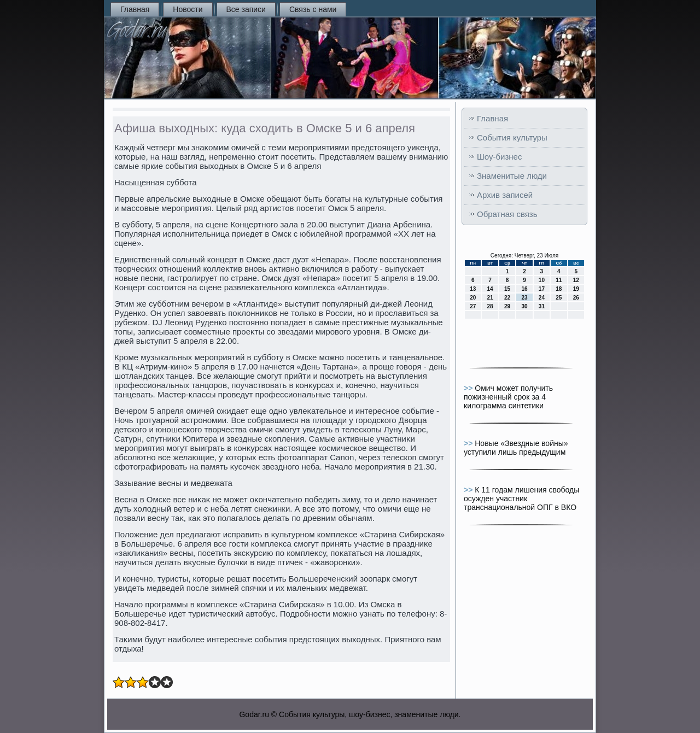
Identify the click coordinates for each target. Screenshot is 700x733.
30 (524, 306)
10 (542, 280)
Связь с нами (313, 9)
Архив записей (505, 195)
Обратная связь (507, 214)
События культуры (512, 137)
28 (490, 306)
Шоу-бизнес (499, 157)
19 (576, 289)
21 (490, 298)
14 (490, 289)
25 (559, 298)
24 (542, 298)
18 (559, 289)
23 (524, 298)
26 (576, 298)
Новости (188, 9)
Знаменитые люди (512, 176)
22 (507, 298)
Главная (135, 9)
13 (473, 289)
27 (473, 306)
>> (469, 388)
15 (507, 289)
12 (576, 280)
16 (524, 289)
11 (559, 280)
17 (542, 289)
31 (542, 306)
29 (507, 306)
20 (473, 298)
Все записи (246, 9)
